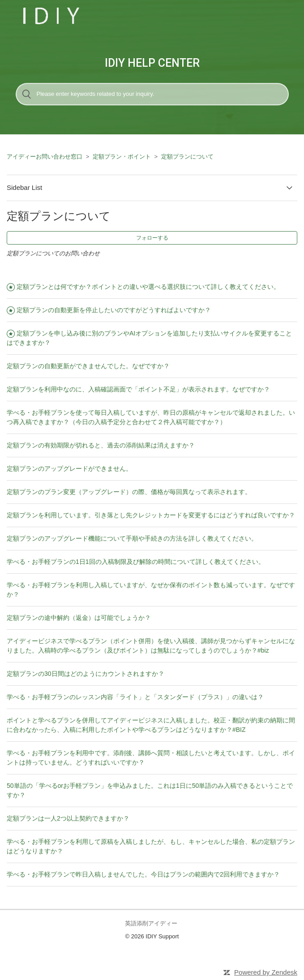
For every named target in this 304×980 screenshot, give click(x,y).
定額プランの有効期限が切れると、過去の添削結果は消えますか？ (101, 445)
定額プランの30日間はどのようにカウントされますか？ (86, 674)
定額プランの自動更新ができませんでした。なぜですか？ (88, 366)
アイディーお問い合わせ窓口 (45, 157)
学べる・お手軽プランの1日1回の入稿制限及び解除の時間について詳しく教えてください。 (136, 562)
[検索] (152, 94)
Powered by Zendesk (266, 972)
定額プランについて (187, 157)
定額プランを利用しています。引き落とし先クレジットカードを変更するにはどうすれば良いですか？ (151, 515)
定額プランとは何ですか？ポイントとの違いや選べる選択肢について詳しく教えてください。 (148, 287)
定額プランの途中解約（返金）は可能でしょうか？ (79, 618)
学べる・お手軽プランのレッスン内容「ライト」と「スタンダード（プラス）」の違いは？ (135, 697)
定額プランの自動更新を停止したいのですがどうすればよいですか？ (114, 310)
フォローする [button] (152, 238)
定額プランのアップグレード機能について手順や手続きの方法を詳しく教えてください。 (132, 538)
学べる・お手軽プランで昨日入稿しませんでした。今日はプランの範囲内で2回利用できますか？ (143, 874)
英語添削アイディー (151, 923)
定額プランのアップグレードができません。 (69, 469)
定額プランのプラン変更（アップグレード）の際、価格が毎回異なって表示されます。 (129, 492)
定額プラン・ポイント (122, 157)
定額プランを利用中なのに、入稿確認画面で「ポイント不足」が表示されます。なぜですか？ (138, 389)
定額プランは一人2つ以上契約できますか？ (68, 818)
